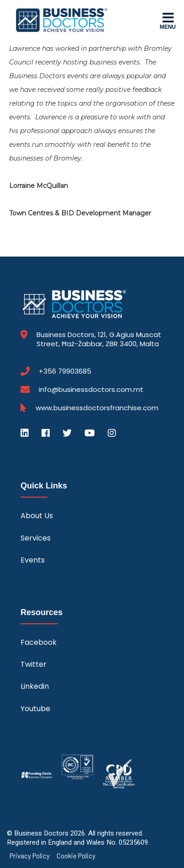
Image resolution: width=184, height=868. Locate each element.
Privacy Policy (30, 856)
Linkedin (35, 686)
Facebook (39, 642)
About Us (37, 516)
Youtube (35, 709)
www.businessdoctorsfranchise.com (97, 408)
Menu (168, 21)
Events (33, 560)
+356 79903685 (65, 371)
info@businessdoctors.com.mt (91, 389)
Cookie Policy (76, 856)
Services (36, 538)
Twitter (34, 664)
